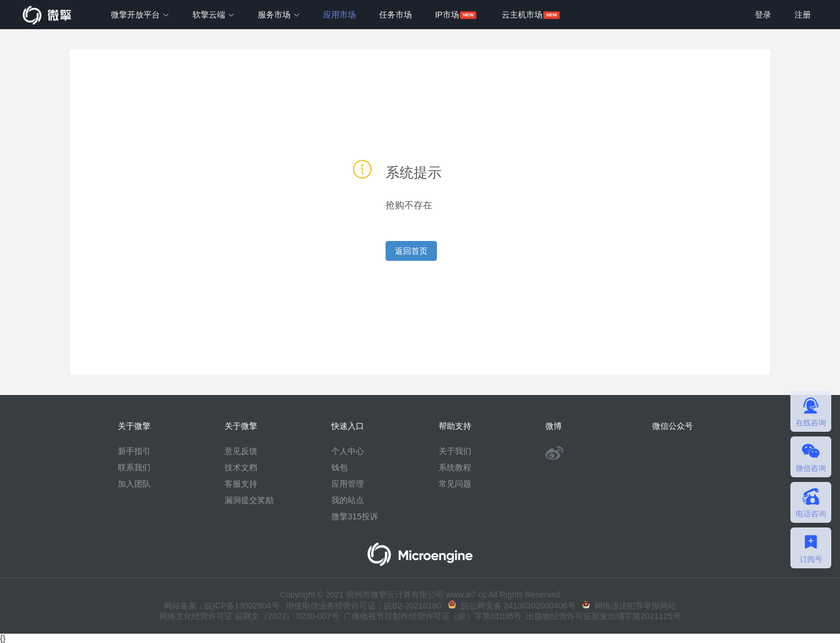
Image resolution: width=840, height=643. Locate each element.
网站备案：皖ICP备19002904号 (222, 606)
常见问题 (455, 484)
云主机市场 (522, 15)
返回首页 (411, 251)
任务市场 (395, 15)
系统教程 (455, 467)
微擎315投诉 (354, 516)
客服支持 (241, 484)
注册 (803, 15)
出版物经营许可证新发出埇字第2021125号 (601, 616)
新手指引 (134, 451)
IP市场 (447, 15)
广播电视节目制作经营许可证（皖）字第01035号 (431, 616)
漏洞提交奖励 (249, 500)
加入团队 (134, 484)
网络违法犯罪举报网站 (629, 606)
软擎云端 (213, 15)
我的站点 (348, 500)
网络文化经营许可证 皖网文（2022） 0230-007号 (249, 616)
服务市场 (279, 15)
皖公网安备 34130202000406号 (512, 606)
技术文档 (241, 467)
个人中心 (348, 451)
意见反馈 (241, 451)
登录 (763, 15)
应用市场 (339, 15)
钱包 (339, 467)
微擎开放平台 (140, 15)
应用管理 (348, 484)
